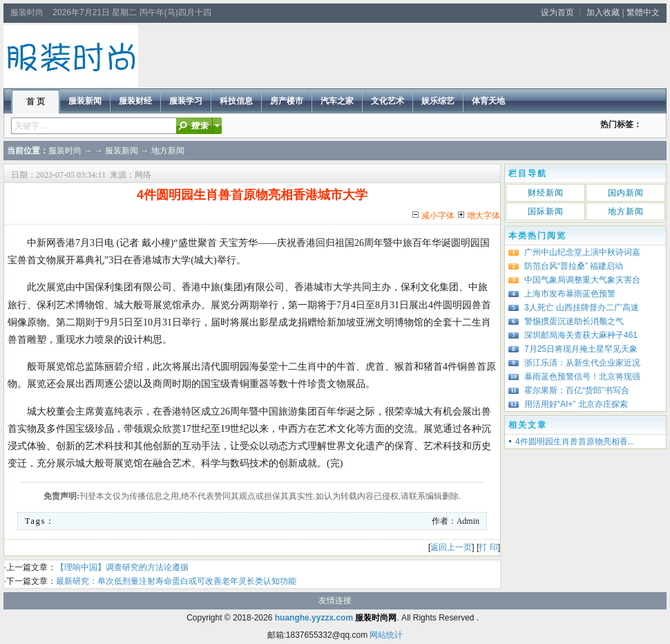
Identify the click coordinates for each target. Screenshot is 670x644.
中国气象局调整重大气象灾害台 (582, 280)
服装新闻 (122, 151)
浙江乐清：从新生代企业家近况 (582, 363)
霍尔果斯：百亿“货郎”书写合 (577, 390)
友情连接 (335, 600)
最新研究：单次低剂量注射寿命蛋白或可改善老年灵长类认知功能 (176, 581)
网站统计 (386, 635)
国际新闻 (546, 211)
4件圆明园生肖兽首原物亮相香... (575, 442)
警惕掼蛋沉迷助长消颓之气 (574, 321)
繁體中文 (643, 12)
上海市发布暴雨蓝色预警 (570, 294)
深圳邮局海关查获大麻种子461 (581, 335)
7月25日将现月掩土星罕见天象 (581, 349)
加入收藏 (603, 12)
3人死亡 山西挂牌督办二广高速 (582, 307)
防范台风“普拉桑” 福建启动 (574, 266)
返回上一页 (451, 547)
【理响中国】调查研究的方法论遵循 (122, 567)
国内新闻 (626, 193)
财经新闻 (546, 193)
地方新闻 (168, 151)
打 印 (488, 547)
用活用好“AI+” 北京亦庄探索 (576, 404)
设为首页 (557, 12)
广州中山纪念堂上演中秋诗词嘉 (582, 252)
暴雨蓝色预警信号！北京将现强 (582, 377)
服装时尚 (65, 151)
